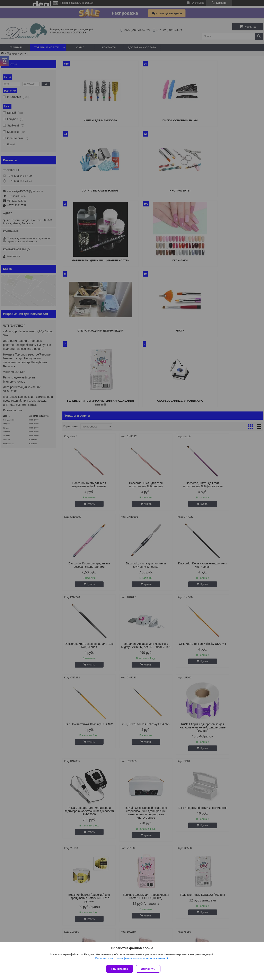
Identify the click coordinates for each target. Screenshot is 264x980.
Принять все (120, 969)
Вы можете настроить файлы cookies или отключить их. (131, 960)
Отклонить (150, 969)
